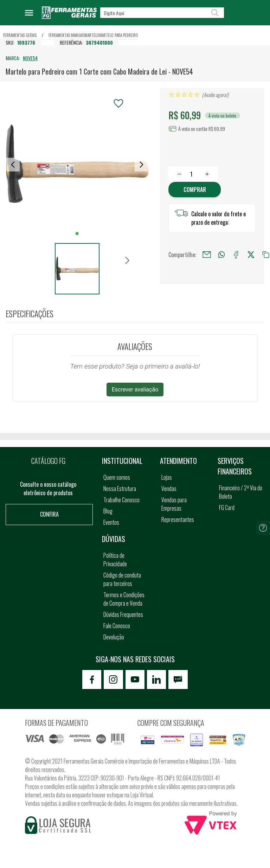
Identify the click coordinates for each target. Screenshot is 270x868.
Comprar (195, 190)
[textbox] (162, 13)
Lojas (167, 477)
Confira (49, 514)
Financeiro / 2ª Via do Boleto (241, 492)
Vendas (169, 489)
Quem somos (117, 477)
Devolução (114, 637)
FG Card (227, 508)
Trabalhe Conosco (121, 500)
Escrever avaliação (135, 390)
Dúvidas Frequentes (123, 614)
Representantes (178, 519)
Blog (108, 511)
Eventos (111, 522)
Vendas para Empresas (174, 504)
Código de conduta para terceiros (122, 579)
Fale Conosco (117, 626)
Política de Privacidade (115, 560)
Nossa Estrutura (120, 489)
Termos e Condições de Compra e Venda (124, 599)
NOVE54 (30, 58)
